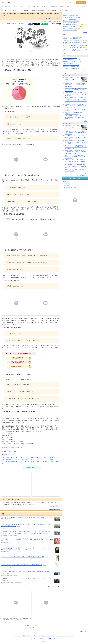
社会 (29, 6)
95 (81, 30)
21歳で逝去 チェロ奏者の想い (70, 28)
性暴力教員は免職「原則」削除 (71, 16)
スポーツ (62, 6)
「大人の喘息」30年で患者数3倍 (71, 69)
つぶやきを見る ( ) (31, 467)
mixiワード (71, 636)
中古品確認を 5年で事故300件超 (71, 67)
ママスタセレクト (55, 19)
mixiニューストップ (7, 6)
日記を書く (23, 24)
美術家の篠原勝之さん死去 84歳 (71, 21)
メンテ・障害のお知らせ (70, 188)
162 (79, 63)
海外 (68, 6)
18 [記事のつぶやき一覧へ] (10, 519)
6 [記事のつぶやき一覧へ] (47, 557)
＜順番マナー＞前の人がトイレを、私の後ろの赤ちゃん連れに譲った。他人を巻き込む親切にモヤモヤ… (76, 106)
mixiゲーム (43, 636)
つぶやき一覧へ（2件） (55, 509)
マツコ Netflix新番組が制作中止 (71, 23)
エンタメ (16, 6)
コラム (73, 6)
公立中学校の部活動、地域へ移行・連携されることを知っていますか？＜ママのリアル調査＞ (28, 459)
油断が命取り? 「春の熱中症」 (71, 62)
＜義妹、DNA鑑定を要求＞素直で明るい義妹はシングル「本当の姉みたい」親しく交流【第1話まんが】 (76, 90)
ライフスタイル (81, 6)
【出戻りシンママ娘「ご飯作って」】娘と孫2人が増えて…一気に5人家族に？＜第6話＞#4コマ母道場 (76, 142)
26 (82, 19)
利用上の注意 (67, 186)
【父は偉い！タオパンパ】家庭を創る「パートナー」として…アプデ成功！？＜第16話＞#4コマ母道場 (76, 147)
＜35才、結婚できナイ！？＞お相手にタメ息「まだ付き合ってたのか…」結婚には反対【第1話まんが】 (31, 457)
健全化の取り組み (52, 638)
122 (83, 21)
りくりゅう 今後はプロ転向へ (70, 19)
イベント (58, 636)
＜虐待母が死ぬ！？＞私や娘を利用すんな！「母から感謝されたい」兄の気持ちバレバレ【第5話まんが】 (76, 85)
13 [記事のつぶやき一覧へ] (19, 526)
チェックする (7, 24)
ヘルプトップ (67, 184)
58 (82, 60)
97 (81, 58)
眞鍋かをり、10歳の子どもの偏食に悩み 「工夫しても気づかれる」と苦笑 (23, 557)
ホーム (3, 10)
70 (81, 69)
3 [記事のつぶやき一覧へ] (44, 565)
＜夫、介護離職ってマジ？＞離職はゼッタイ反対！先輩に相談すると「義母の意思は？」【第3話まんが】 (76, 117)
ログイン (70, 2)
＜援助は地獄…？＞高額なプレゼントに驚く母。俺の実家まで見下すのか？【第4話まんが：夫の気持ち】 (76, 152)
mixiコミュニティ (51, 636)
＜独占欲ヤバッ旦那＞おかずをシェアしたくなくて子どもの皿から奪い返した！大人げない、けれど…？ (76, 137)
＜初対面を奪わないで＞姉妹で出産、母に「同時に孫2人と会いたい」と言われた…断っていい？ (75, 166)
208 (80, 16)
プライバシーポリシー (42, 638)
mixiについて (18, 636)
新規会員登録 (81, 2)
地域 (34, 6)
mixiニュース (9, 10)
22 (80, 62)
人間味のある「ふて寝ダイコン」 (71, 26)
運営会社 (33, 638)
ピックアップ (66, 13)
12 (83, 23)
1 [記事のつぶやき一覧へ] (9, 581)
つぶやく (15, 24)
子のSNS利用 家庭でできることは (71, 60)
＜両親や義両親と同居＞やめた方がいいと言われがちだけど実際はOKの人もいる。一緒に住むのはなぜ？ (76, 94)
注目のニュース (67, 54)
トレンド (23, 6)
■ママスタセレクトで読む (9, 451)
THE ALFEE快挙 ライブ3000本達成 (72, 25)
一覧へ (85, 32)
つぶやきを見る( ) (48, 21)
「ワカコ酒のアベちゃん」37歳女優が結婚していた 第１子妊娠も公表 (22, 565)
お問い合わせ (36, 636)
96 (81, 65)
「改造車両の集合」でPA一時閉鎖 (71, 17)
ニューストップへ (31, 628)
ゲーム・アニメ (41, 6)
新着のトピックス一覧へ (54, 587)
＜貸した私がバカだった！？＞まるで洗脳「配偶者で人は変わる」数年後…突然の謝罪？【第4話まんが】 (75, 42)
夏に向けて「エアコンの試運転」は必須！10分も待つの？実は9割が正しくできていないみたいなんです (76, 157)
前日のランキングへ (82, 175)
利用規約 (24, 636)
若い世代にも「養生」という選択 (71, 65)
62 (84, 26)
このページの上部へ (83, 632)
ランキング (66, 73)
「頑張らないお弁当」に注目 (70, 63)
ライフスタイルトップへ (31, 626)
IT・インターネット (52, 6)
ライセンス (30, 636)
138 (82, 17)
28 (82, 28)
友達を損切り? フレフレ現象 (70, 30)
